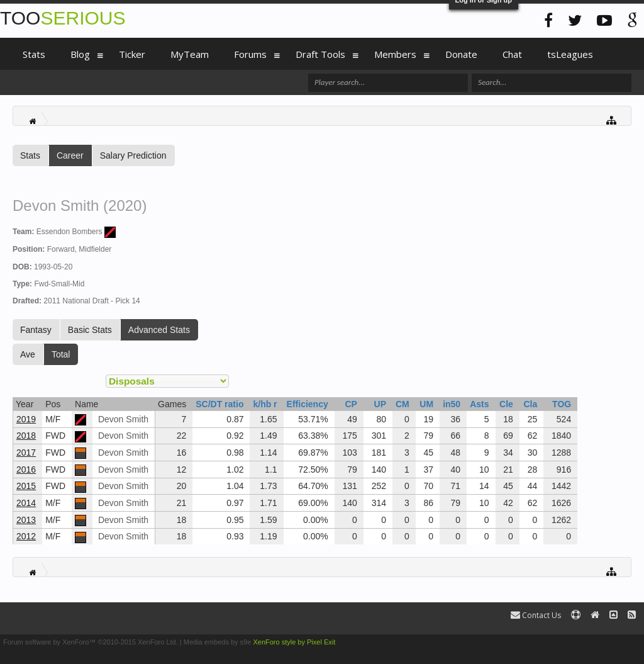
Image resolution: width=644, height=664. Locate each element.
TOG (562, 404)
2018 (26, 436)
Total (61, 354)
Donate (461, 54)
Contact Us (536, 615)
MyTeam (190, 54)
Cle (506, 404)
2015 (26, 486)
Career (70, 155)
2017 (26, 453)
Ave (28, 354)
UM (426, 404)
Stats (30, 155)
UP (380, 404)
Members (395, 54)
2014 (26, 503)
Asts (479, 404)
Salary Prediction (133, 155)
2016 (26, 470)
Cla (530, 404)
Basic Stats (90, 330)
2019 (26, 419)
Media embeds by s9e (218, 642)
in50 (452, 404)
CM (402, 404)
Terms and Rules (615, 642)
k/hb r (265, 404)
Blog (80, 54)
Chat (512, 54)
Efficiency (308, 404)
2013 (26, 520)
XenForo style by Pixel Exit (294, 642)
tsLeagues (570, 54)
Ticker (132, 54)
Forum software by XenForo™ (91, 642)
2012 (26, 536)
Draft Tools (320, 54)
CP (351, 404)
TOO (63, 18)
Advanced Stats (159, 330)
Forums (250, 54)
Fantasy (36, 330)
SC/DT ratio (219, 404)
